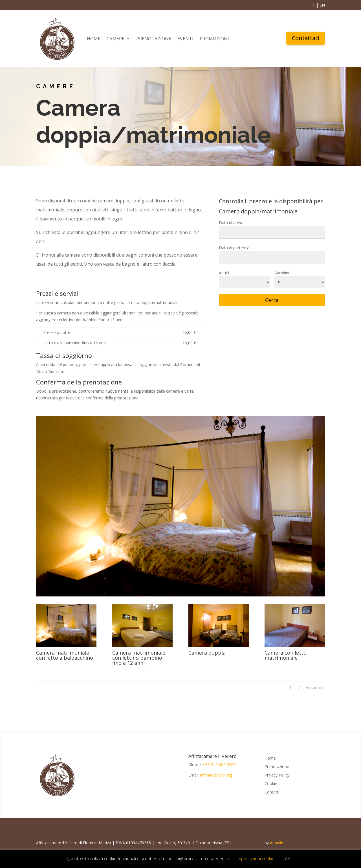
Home (94, 39)
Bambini (282, 273)
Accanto (314, 688)
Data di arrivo (231, 223)
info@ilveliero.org (216, 775)
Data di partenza (234, 248)
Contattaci (306, 38)
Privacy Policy (277, 775)
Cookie (271, 784)
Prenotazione (154, 39)
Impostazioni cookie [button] (256, 858)
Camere (115, 39)
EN (322, 5)
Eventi (185, 39)
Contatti (272, 792)
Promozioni (214, 39)
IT (313, 5)
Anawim (277, 843)
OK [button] (287, 859)
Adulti (224, 273)
